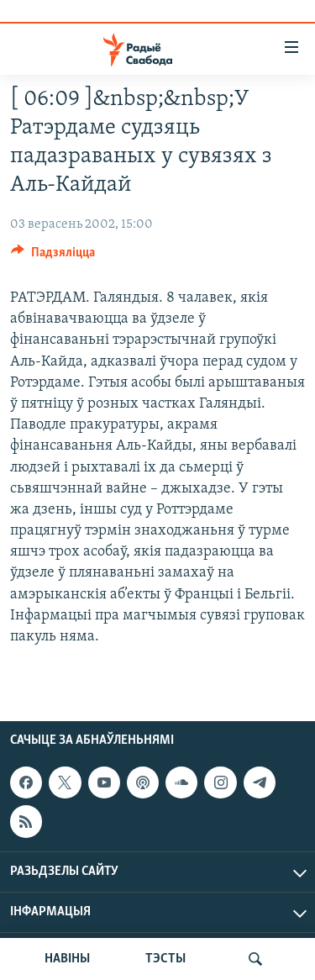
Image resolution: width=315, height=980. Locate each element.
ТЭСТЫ (165, 959)
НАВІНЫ (67, 959)
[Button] (53, 256)
